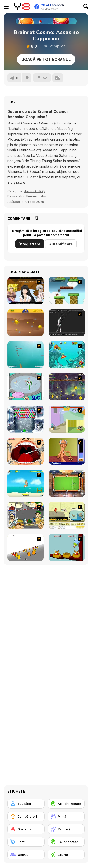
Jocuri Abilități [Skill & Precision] (35, 191)
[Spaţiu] (26, 842)
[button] (18, 183)
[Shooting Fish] (26, 355)
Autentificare (61, 244)
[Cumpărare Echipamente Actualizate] (26, 816)
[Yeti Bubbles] (26, 419)
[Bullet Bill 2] (67, 290)
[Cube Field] (26, 547)
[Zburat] (66, 855)
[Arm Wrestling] (67, 451)
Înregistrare (30, 244)
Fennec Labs (36, 196)
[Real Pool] (67, 483)
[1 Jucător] (26, 804)
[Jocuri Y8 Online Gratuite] (22, 7)
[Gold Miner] (26, 323)
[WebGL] (26, 855)
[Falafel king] (26, 515)
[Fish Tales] (67, 355)
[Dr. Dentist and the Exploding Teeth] (26, 451)
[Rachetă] (66, 829)
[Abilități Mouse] (66, 804)
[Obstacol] (26, 829)
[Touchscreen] (66, 842)
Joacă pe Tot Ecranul (46, 59)
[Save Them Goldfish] (67, 515)
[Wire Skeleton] (67, 323)
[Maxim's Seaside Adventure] (26, 483)
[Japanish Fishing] (26, 387)
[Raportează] (42, 78)
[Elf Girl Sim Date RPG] (26, 290)
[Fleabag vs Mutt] (67, 419)
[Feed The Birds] (67, 547)
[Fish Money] (67, 387)
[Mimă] (66, 816)
